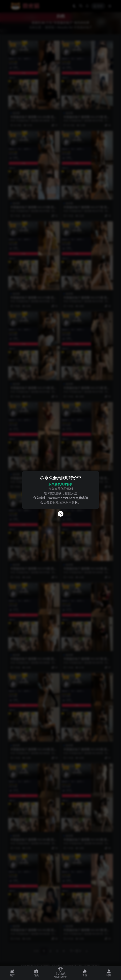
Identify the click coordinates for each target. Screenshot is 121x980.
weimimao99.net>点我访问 (68, 498)
